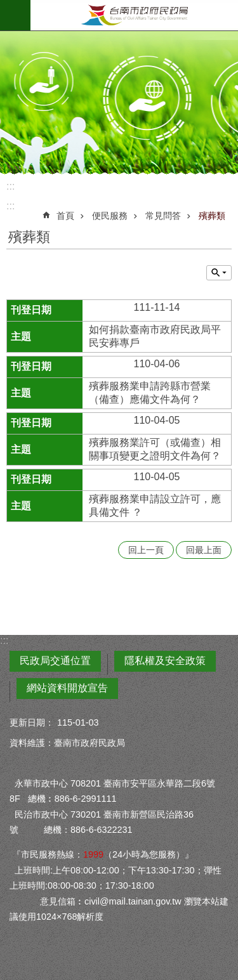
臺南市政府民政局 (134, 15)
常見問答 (163, 216)
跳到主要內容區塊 (7, 7)
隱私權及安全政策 (165, 661)
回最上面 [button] (204, 550)
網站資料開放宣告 (67, 688)
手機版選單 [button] (15, 15)
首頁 (65, 216)
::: (10, 186)
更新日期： (32, 722)
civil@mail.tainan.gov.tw (133, 901)
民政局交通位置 (55, 661)
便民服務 (110, 216)
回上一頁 (146, 550)
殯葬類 (212, 216)
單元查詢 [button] (219, 273)
